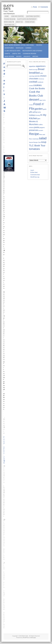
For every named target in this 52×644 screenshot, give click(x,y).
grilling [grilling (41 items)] (35, 112)
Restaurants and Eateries (32, 51)
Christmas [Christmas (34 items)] (41, 79)
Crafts (7, 54)
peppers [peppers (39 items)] (42, 128)
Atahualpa (33, 638)
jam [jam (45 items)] (39, 119)
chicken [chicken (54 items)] (43, 76)
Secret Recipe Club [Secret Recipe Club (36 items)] (35, 142)
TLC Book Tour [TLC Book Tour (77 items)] (37, 146)
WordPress (26, 638)
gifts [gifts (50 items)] (31, 112)
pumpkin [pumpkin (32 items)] (41, 130)
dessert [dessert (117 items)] (34, 100)
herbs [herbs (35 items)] (39, 112)
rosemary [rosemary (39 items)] (35, 139)
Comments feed (35, 175)
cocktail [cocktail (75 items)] (33, 82)
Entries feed (34, 172)
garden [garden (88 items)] (39, 109)
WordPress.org (35, 177)
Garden (28, 48)
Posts (35, 7)
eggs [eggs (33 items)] (41, 100)
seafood (4, 604)
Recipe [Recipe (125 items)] (34, 134)
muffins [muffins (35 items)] (41, 125)
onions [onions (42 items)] (31, 127)
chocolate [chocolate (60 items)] (34, 79)
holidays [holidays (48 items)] (32, 115)
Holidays (27, 56)
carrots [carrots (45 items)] (37, 76)
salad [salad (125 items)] (43, 138)
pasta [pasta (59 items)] (37, 127)
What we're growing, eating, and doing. (19, 45)
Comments (44, 7)
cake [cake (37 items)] (42, 73)
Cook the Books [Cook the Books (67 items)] (37, 88)
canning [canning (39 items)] (32, 76)
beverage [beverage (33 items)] (35, 70)
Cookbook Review (29, 54)
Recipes (39, 45)
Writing (35, 56)
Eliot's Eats (9, 7)
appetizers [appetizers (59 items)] (41, 66)
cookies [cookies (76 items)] (37, 85)
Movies (19, 56)
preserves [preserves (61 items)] (34, 130)
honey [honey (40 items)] (38, 115)
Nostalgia (20, 48)
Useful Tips (16, 54)
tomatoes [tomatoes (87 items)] (34, 149)
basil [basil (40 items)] (31, 70)
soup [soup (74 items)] (44, 142)
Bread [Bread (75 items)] (41, 69)
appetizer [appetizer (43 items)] (32, 66)
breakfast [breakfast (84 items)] (34, 73)
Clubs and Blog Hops (12, 51)
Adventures (9, 48)
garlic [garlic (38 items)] (45, 109)
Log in (32, 170)
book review (9, 56)
